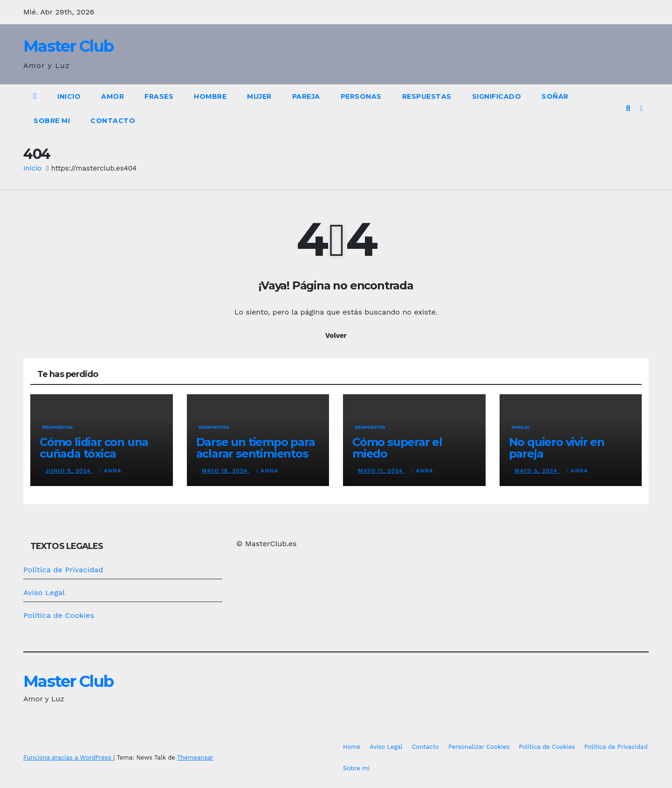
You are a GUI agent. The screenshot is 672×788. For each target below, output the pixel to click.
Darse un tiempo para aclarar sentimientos (256, 448)
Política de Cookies (59, 615)
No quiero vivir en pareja (557, 448)
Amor (113, 96)
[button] (628, 108)
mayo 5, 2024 (537, 471)
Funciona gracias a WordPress (68, 757)
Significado (497, 96)
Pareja (306, 96)
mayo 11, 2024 (381, 471)
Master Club (68, 46)
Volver (336, 335)
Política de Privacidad (63, 570)
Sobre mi (52, 121)
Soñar (555, 96)
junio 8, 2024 (69, 471)
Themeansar (195, 757)
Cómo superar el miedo (397, 448)
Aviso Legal (44, 593)
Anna (110, 471)
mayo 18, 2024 (226, 471)
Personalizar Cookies (479, 747)
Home (352, 747)
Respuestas (427, 96)
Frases (159, 96)
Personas (361, 96)
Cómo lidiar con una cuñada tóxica (94, 448)
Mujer (259, 96)
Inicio (69, 96)
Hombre (210, 96)
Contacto (113, 121)
